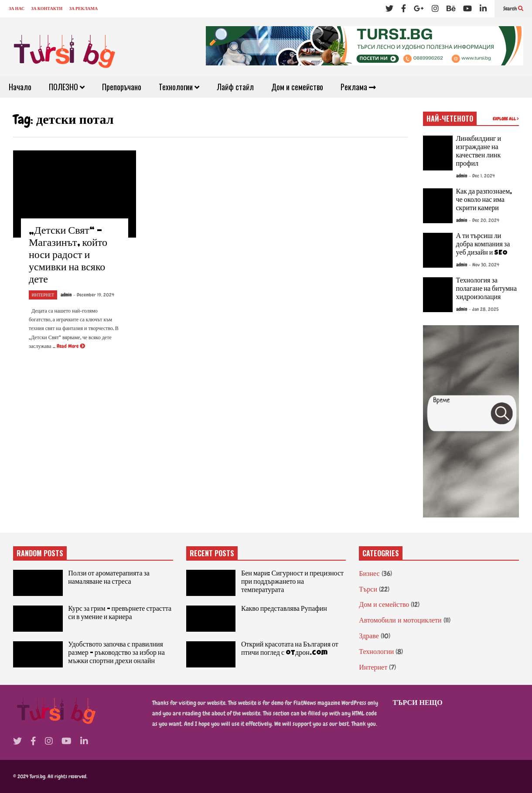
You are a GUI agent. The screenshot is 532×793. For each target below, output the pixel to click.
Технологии (179, 87)
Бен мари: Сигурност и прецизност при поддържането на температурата (292, 582)
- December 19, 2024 (94, 295)
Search (513, 9)
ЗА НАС (17, 9)
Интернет (43, 295)
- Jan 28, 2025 (484, 309)
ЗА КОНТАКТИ (47, 9)
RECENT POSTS (212, 553)
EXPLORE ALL (506, 119)
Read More (71, 346)
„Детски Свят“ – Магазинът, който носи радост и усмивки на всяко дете (68, 256)
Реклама (358, 87)
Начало (20, 87)
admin (66, 295)
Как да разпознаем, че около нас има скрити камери (484, 201)
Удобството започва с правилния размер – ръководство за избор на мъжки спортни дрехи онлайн (116, 653)
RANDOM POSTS (40, 553)
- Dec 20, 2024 (484, 220)
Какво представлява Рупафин (284, 609)
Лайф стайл (235, 87)
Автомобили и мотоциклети (400, 620)
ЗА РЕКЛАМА (83, 9)
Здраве (369, 636)
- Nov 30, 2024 (484, 265)
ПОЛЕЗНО (67, 87)
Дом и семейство (297, 87)
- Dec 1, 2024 (482, 176)
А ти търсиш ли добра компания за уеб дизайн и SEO (483, 245)
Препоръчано (122, 87)
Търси (368, 589)
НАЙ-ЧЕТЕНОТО (450, 119)
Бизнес (369, 573)
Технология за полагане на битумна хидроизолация (487, 289)
